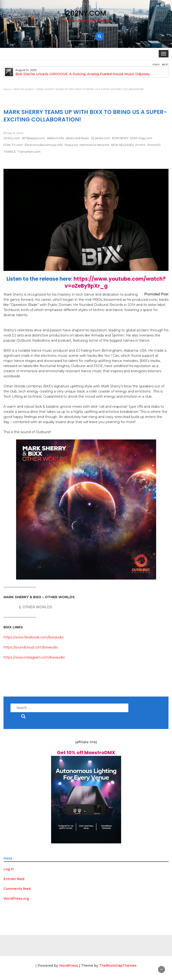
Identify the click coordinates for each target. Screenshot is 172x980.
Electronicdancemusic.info (44, 145)
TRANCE (10, 152)
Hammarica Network (94, 145)
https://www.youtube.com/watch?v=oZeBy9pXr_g (115, 282)
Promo (141, 145)
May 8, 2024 (15, 133)
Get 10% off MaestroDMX (86, 753)
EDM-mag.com (141, 138)
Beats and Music (78, 138)
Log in (9, 869)
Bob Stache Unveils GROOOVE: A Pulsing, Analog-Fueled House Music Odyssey (83, 74)
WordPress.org (16, 899)
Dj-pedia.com (101, 138)
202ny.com (12, 138)
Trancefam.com (29, 152)
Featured (71, 145)
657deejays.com (33, 138)
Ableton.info (56, 138)
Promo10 (154, 145)
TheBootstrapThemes (118, 966)
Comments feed (17, 889)
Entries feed (14, 879)
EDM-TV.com (13, 145)
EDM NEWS (120, 138)
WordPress (68, 966)
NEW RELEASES (122, 145)
